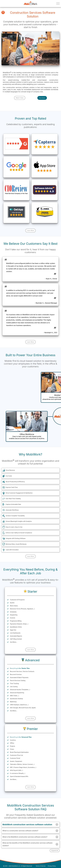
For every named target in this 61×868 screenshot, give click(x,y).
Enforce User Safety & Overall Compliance (19, 533)
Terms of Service (41, 866)
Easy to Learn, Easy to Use (14, 527)
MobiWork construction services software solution (30, 825)
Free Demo (42, 98)
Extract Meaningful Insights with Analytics (19, 521)
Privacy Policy (52, 866)
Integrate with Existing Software (16, 538)
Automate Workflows (12, 510)
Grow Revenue (10, 470)
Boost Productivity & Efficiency (15, 482)
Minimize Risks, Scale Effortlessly (16, 544)
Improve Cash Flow (12, 487)
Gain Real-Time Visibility (13, 499)
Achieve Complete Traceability (15, 516)
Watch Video (20, 98)
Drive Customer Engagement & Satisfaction (19, 493)
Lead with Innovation (12, 550)
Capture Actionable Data (13, 504)
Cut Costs (9, 476)
